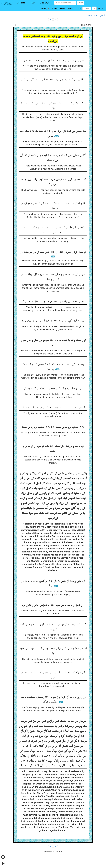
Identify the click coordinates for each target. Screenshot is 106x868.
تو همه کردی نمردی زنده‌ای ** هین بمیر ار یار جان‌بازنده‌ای (53, 252)
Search (80, 3)
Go (94, 8)
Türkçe (96, 15)
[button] (22, 3)
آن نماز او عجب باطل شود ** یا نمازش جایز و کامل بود (53, 605)
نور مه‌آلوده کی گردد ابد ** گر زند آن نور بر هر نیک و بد (53, 321)
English (89, 15)
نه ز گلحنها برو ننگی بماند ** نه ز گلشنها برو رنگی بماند (53, 427)
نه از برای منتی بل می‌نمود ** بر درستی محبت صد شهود (53, 60)
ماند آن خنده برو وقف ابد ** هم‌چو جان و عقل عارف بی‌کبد (53, 302)
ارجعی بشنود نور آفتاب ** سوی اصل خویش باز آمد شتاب (53, 408)
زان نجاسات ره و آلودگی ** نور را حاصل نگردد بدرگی (53, 389)
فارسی (102, 15)
